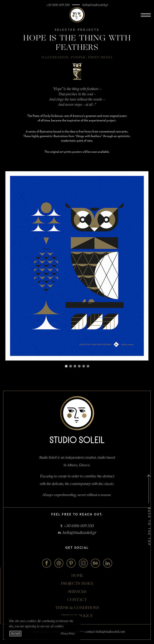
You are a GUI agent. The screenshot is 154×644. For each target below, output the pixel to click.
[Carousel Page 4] (79, 366)
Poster (78, 58)
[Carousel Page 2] (71, 366)
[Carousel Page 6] (88, 366)
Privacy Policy (68, 634)
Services (77, 592)
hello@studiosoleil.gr (95, 5)
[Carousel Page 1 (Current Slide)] (66, 366)
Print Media (100, 58)
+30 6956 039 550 (58, 5)
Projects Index (77, 584)
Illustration (55, 58)
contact (77, 600)
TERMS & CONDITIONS (77, 608)
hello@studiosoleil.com (111, 632)
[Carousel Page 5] (84, 366)
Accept (15, 633)
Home (77, 576)
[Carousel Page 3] (75, 366)
